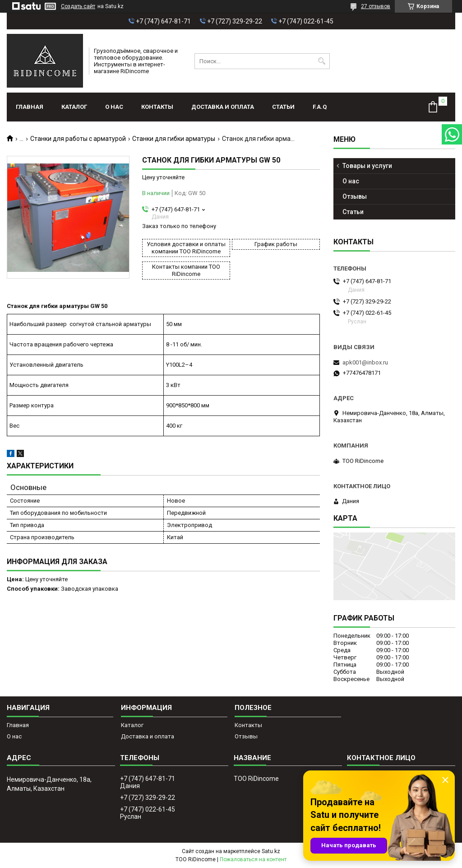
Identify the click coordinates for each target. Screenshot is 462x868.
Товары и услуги (367, 166)
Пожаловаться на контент (253, 859)
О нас (114, 107)
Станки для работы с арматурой (78, 139)
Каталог (74, 107)
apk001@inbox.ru (365, 362)
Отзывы (355, 196)
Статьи (283, 107)
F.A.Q (320, 107)
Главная (30, 107)
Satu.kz (271, 851)
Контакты (157, 107)
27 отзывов (376, 6)
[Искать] (322, 61)
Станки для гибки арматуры (174, 139)
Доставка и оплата (223, 107)
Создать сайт (78, 6)
